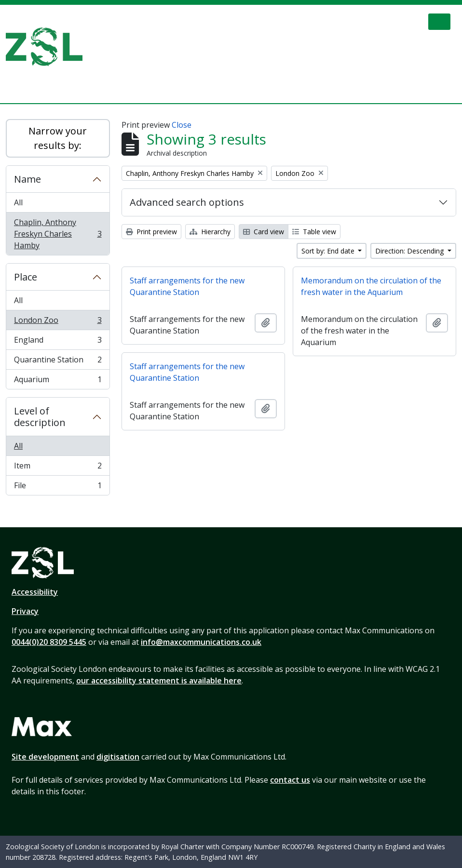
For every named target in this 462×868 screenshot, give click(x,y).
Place (26, 277)
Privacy (25, 611)
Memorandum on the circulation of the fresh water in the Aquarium (371, 286)
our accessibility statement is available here (159, 681)
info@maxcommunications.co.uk (201, 642)
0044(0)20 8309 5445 (49, 642)
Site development (45, 757)
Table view (314, 232)
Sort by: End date (329, 251)
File (58, 487)
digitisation (118, 757)
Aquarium (58, 381)
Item (58, 468)
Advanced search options (187, 202)
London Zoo (58, 322)
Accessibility (35, 592)
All (18, 202)
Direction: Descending (410, 251)
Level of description (40, 417)
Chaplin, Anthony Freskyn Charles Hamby (58, 234)
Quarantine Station (58, 362)
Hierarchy (210, 232)
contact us (290, 780)
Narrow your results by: (58, 138)
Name (27, 179)
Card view (264, 232)
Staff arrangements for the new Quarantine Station (187, 286)
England (58, 342)
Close (182, 125)
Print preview (151, 232)
